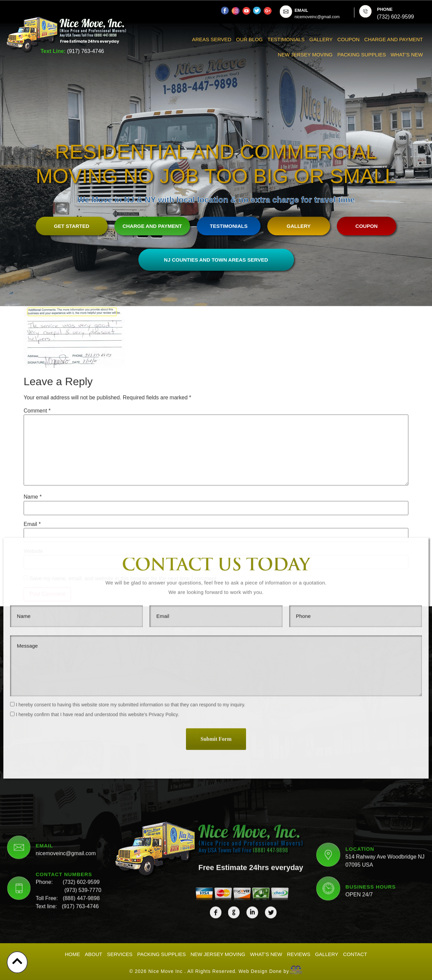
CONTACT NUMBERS (64, 785)
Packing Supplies (362, 55)
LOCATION (360, 760)
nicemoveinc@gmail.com (66, 764)
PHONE (385, 9)
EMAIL (301, 10)
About (93, 952)
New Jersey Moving (305, 55)
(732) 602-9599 (81, 793)
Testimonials (286, 39)
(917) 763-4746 (86, 51)
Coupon (349, 39)
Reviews (299, 952)
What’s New (407, 55)
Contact (355, 952)
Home (72, 952)
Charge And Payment (394, 39)
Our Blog (249, 39)
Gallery (321, 39)
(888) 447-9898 (81, 809)
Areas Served (212, 39)
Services (120, 952)
